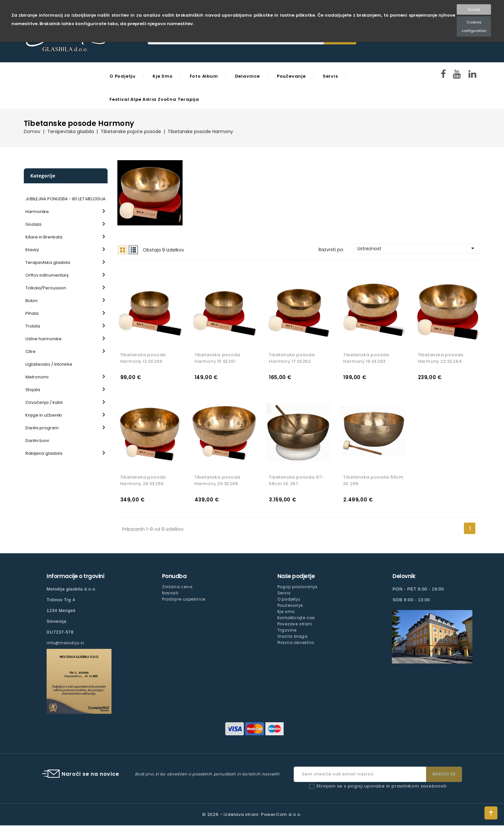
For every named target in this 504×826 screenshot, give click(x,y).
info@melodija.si (66, 644)
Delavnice (247, 76)
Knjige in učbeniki (44, 415)
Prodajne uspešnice (184, 600)
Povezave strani (295, 625)
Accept (474, 9)
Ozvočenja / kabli (44, 402)
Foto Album (204, 76)
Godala (33, 224)
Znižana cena (177, 588)
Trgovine (287, 631)
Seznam (133, 250)
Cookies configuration (474, 26)
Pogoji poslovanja (298, 588)
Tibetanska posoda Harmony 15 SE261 (218, 358)
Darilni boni (37, 441)
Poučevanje (291, 76)
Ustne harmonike (44, 339)
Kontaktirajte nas (296, 619)
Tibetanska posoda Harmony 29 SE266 (218, 481)
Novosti (170, 594)
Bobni (31, 301)
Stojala (33, 390)
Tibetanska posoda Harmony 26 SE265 (143, 481)
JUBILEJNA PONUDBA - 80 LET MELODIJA (66, 199)
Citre (30, 352)
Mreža (123, 250)
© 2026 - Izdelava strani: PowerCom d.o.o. (252, 815)
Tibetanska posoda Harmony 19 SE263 (366, 358)
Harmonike (37, 212)
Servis (330, 76)
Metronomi (37, 377)
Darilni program (42, 428)
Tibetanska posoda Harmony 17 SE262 (292, 358)
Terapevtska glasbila (48, 262)
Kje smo (163, 76)
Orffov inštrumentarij (47, 275)
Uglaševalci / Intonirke (49, 364)
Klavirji (32, 250)
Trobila (33, 326)
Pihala (32, 313)
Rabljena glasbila (44, 453)
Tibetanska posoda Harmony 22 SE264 (441, 358)
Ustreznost (417, 248)
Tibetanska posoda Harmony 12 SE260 (143, 358)
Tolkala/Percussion (46, 288)
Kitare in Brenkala (44, 237)
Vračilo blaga (293, 637)
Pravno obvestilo (296, 643)
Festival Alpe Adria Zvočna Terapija (154, 99)
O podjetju (123, 76)
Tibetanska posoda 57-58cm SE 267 (296, 481)
